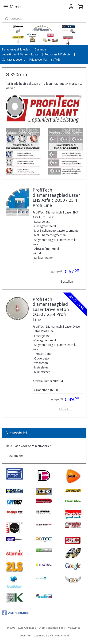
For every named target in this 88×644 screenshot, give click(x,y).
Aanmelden (17, 456)
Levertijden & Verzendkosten (21, 54)
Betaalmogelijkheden (16, 49)
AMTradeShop (15, 613)
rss (63, 628)
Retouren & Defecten (58, 54)
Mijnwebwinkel (59, 635)
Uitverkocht (67, 409)
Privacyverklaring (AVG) (45, 60)
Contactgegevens (13, 60)
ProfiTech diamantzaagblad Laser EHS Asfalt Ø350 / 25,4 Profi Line (56, 198)
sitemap (53, 628)
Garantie (40, 49)
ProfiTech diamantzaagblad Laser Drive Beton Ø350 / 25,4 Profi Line (51, 309)
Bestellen (67, 282)
